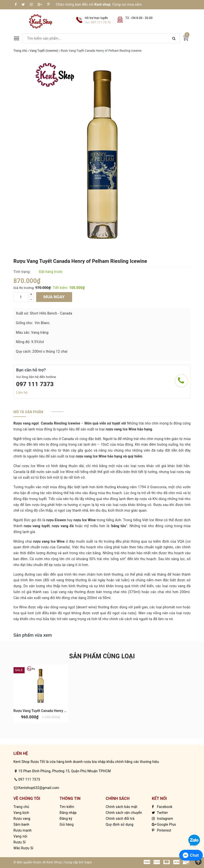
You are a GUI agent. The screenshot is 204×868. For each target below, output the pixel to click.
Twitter (160, 813)
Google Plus (164, 824)
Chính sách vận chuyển (124, 813)
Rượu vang (22, 819)
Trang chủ (21, 807)
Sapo (88, 862)
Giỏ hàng (67, 824)
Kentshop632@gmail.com (39, 788)
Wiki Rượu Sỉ (24, 848)
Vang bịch (21, 813)
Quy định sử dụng (120, 824)
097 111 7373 (35, 384)
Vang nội (20, 836)
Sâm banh (22, 824)
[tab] (28, 412)
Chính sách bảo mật (122, 807)
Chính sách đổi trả (120, 819)
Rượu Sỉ (20, 842)
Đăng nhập (68, 813)
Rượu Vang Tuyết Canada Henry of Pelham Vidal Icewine (58, 711)
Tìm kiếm (67, 807)
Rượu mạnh (23, 830)
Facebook (162, 807)
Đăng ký (66, 819)
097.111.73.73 (101, 22)
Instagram (162, 819)
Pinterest (162, 830)
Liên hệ (22, 393)
